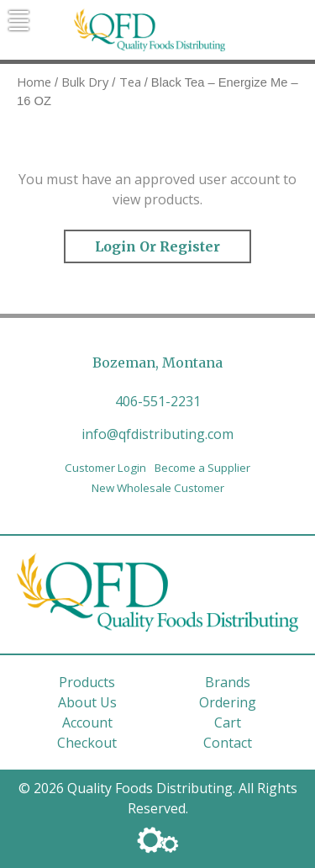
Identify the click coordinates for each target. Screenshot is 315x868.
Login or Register (157, 246)
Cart (228, 722)
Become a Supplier (202, 468)
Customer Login (105, 468)
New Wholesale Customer (158, 488)
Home (34, 82)
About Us (87, 702)
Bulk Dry (85, 82)
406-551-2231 (158, 401)
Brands (228, 682)
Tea (130, 82)
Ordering (228, 702)
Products (87, 682)
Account (87, 722)
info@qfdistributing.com (157, 434)
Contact (228, 743)
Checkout (87, 743)
